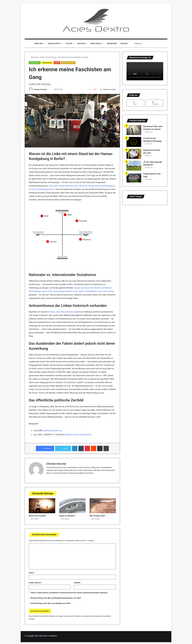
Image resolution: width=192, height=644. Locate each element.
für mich (33, 189)
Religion (81, 43)
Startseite (34, 57)
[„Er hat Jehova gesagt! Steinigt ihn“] (134, 166)
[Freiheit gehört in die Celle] (134, 177)
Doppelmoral (35, 63)
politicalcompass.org (53, 430)
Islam (57, 63)
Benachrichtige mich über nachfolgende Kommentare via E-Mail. (56, 598)
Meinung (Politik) (68, 63)
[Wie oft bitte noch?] (103, 506)
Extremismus (51, 57)
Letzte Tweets (135, 196)
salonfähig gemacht (46, 189)
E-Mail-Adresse (35, 583)
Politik (69, 43)
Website (77, 583)
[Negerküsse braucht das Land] (134, 154)
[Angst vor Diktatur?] (72, 506)
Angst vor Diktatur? (67, 516)
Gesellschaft (54, 43)
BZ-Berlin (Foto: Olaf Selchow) (78, 435)
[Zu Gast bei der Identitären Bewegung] (134, 142)
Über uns (39, 43)
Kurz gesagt (96, 43)
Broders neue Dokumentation (61, 312)
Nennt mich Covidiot (37, 516)
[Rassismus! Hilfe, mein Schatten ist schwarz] (134, 130)
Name (32, 573)
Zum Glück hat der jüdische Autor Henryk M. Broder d (72, 186)
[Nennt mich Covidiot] (42, 506)
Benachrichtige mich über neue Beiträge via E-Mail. (51, 603)
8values (124, 43)
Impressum (112, 43)
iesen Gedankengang (105, 186)
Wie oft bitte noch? (97, 516)
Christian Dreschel (40, 90)
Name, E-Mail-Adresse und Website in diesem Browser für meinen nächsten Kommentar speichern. (69, 593)
